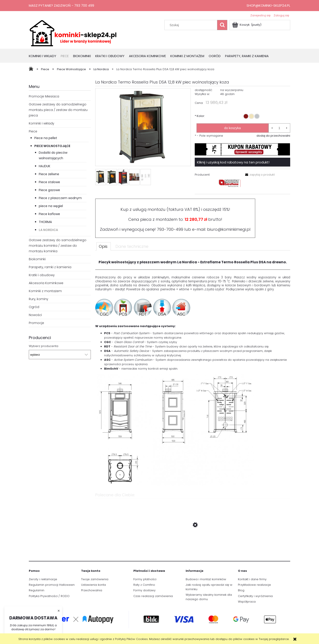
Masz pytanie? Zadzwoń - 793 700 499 (61, 5)
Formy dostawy (144, 590)
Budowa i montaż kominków (206, 579)
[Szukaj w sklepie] (192, 25)
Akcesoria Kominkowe (46, 283)
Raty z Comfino (144, 585)
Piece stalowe (49, 182)
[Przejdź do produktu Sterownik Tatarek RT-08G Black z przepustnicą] (193, 546)
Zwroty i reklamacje (43, 579)
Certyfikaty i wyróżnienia (255, 596)
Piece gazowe (49, 190)
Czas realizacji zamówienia (153, 596)
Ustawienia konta (93, 585)
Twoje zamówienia (95, 579)
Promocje (36, 323)
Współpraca (247, 602)
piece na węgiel (51, 206)
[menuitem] (45, 56)
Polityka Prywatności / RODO (49, 596)
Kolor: (200, 116)
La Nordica (48, 230)
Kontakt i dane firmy (252, 579)
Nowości (35, 315)
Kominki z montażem (45, 291)
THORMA (45, 222)
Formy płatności (145, 579)
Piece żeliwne (49, 174)
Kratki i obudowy (42, 275)
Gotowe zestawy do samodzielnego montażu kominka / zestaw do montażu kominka (58, 246)
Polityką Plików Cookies (131, 639)
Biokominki (37, 259)
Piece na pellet (46, 138)
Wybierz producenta (44, 346)
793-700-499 (170, 229)
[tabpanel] (193, 371)
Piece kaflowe (49, 214)
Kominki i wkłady (42, 123)
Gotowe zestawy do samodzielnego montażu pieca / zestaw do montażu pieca (58, 110)
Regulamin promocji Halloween (52, 585)
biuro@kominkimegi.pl (229, 229)
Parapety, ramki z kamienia (50, 267)
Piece (33, 131)
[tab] (104, 246)
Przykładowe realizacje (254, 585)
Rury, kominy (39, 299)
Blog (241, 590)
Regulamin (37, 590)
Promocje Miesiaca (44, 96)
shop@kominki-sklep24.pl (268, 5)
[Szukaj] (222, 25)
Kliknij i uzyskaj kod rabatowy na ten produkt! (233, 162)
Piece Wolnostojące (52, 146)
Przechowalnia (92, 590)
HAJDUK (45, 166)
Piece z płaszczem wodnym (60, 198)
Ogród (34, 307)
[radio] (246, 116)
